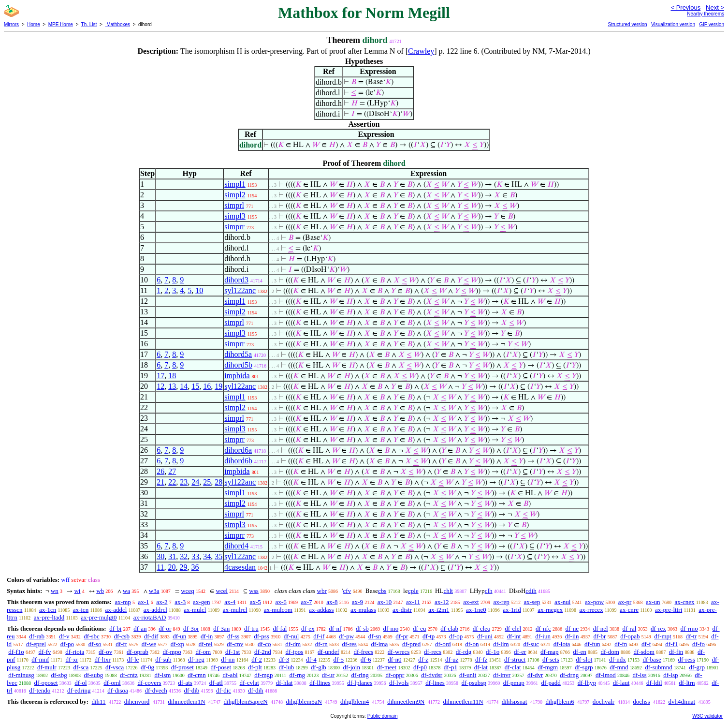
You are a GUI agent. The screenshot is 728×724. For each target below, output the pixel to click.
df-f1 (671, 644)
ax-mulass (363, 610)
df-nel (601, 628)
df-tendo (40, 690)
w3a (154, 591)
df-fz (481, 659)
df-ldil (654, 683)
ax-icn (81, 610)
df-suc (531, 644)
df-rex (658, 628)
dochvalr (604, 702)
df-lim (501, 644)
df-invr (502, 675)
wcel (222, 591)
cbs (382, 591)
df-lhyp (587, 683)
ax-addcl (116, 610)
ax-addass (321, 610)
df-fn (621, 644)
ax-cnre (629, 610)
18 (172, 376)
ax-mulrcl (235, 610)
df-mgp (263, 675)
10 (199, 290)
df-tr (691, 636)
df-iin (572, 636)
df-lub (287, 667)
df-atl (216, 683)
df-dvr (535, 675)
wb (100, 591)
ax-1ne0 (476, 610)
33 (195, 556)
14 (184, 386)
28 (218, 482)
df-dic (224, 690)
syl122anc (240, 290)
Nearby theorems (706, 14)
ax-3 (180, 602)
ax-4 (230, 602)
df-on (472, 644)
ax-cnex (684, 602)
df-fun (592, 644)
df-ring (360, 675)
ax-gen (201, 602)
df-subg (93, 675)
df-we (149, 644)
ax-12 (442, 602)
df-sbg (59, 675)
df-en (579, 652)
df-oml (112, 683)
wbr (322, 591)
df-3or (191, 628)
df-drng (569, 675)
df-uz (452, 659)
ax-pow (594, 602)
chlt (448, 591)
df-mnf (40, 659)
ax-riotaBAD (150, 617)
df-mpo (172, 652)
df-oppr (395, 675)
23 (184, 482)
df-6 (366, 659)
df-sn (375, 636)
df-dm (293, 644)
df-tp (429, 636)
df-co (264, 644)
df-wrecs (399, 652)
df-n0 (394, 659)
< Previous (685, 7)
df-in (207, 636)
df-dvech (156, 690)
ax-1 (144, 602)
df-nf (335, 628)
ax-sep (532, 602)
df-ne (572, 628)
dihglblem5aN (304, 702)
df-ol (80, 683)
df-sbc (92, 636)
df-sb (362, 628)
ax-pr (625, 602)
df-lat (481, 667)
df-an (140, 628)
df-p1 (451, 667)
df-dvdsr (432, 675)
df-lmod (606, 675)
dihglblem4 (355, 702)
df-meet (387, 667)
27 (172, 471)
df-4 (311, 659)
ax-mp (123, 602)
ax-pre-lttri (669, 610)
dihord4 (236, 546)
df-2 (257, 659)
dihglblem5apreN (246, 702)
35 (218, 556)
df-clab (449, 628)
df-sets (551, 659)
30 (160, 556)
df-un (179, 636)
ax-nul (562, 602)
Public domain (383, 716)
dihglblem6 (560, 702)
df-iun (543, 636)
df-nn (228, 659)
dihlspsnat (515, 702)
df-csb (122, 636)
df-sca (81, 667)
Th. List (89, 24)
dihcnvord (137, 702)
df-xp (177, 644)
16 (207, 386)
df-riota (75, 652)
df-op (456, 636)
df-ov (105, 652)
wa (126, 591)
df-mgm (548, 667)
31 (172, 556)
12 (160, 386)
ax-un (653, 602)
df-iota (562, 644)
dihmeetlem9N (406, 702)
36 (195, 567)
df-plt (255, 667)
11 (160, 567)
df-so (95, 644)
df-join (352, 667)
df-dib (192, 690)
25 (207, 482)
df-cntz (129, 675)
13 (172, 386)
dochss (641, 702)
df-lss (640, 675)
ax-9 (357, 602)
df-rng (298, 675)
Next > (715, 7)
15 (195, 386)
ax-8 (332, 602)
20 (172, 567)
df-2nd (263, 652)
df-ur (328, 675)
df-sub (163, 659)
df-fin (676, 652)
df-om (203, 652)
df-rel (206, 644)
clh (489, 591)
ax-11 (413, 602)
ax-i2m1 (439, 610)
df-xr (72, 659)
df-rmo (689, 628)
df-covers (149, 683)
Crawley (421, 51)
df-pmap (514, 683)
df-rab (37, 636)
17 (160, 376)
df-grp (697, 667)
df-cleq (482, 628)
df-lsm (162, 675)
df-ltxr (103, 659)
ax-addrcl (155, 610)
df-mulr (47, 667)
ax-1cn (48, 610)
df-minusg (21, 675)
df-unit (468, 675)
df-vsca (115, 667)
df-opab (630, 636)
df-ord (443, 644)
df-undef (328, 652)
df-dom (610, 652)
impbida (237, 376)
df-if (319, 636)
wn (55, 591)
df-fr (121, 644)
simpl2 (235, 195)
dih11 (98, 702)
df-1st (233, 652)
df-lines (435, 683)
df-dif (151, 636)
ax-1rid (512, 610)
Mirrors (11, 24)
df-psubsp (474, 683)
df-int (514, 636)
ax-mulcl (195, 610)
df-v (64, 636)
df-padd (551, 683)
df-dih (256, 690)
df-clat (513, 667)
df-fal (280, 628)
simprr (234, 227)
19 (218, 386)
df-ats (185, 683)
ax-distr (402, 610)
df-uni (485, 636)
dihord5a (238, 354)
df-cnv (235, 644)
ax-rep (501, 602)
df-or (165, 628)
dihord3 (236, 280)
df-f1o (16, 652)
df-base (652, 659)
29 (184, 567)
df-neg (196, 659)
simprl (234, 205)
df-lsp (670, 675)
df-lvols (399, 683)
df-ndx (618, 659)
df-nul (291, 636)
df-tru (251, 628)
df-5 (338, 659)
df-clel (513, 628)
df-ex (308, 628)
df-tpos (295, 652)
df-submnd (658, 667)
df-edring (79, 690)
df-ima (380, 644)
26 (160, 471)
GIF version (712, 24)
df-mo (391, 628)
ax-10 (385, 602)
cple (413, 591)
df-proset (182, 667)
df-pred (411, 644)
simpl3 (235, 216)
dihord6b (238, 461)
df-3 (284, 659)
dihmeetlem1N (186, 702)
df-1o (493, 652)
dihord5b (238, 365)
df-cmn (197, 675)
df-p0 (420, 667)
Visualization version (673, 24)
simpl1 (235, 184)
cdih (531, 591)
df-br (599, 636)
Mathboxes (117, 24)
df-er (520, 652)
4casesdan (240, 567)
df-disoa (118, 690)
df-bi (115, 628)
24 (195, 482)
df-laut (621, 683)
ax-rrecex (591, 610)
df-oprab (138, 652)
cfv (347, 591)
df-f (646, 644)
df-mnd (619, 667)
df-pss (262, 636)
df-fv (45, 652)
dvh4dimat (682, 702)
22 (172, 482)
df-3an (221, 628)
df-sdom (644, 652)
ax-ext (471, 602)
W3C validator (707, 716)
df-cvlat (249, 683)
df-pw (346, 636)
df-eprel (36, 644)
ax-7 (306, 602)
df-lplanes (360, 683)
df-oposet (46, 683)
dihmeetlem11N (463, 702)
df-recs (433, 652)
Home (34, 24)
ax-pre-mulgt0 (99, 617)
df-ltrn (687, 683)
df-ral (629, 628)
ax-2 (162, 602)
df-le (133, 659)
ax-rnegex (550, 610)
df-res (349, 644)
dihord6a (238, 450)
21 (160, 482)
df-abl (230, 675)
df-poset (221, 667)
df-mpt (662, 636)
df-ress (686, 659)
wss (254, 591)
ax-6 (281, 602)
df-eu (419, 628)
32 (184, 556)
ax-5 (255, 602)
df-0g (147, 667)
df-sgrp (584, 667)
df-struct (515, 659)
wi (77, 591)
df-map (550, 652)
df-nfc (543, 628)
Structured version (627, 24)
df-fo (699, 644)
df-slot (584, 659)
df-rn (321, 644)
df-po (67, 644)
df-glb (319, 667)
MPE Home (61, 24)
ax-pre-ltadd (49, 617)
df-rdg (464, 652)
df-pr (402, 636)
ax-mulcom (278, 610)
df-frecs (364, 652)
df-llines (320, 683)
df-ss (233, 636)
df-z (423, 659)
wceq (187, 591)
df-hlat (284, 683)
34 (207, 556)
